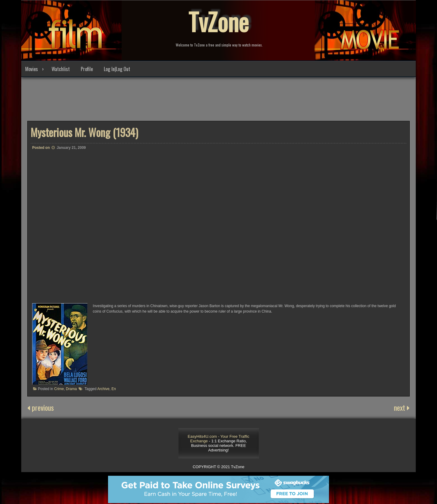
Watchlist (61, 69)
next (402, 407)
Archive (103, 389)
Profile (87, 69)
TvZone (218, 21)
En (114, 389)
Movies (32, 69)
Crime (59, 389)
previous (41, 407)
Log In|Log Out (117, 69)
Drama (71, 389)
